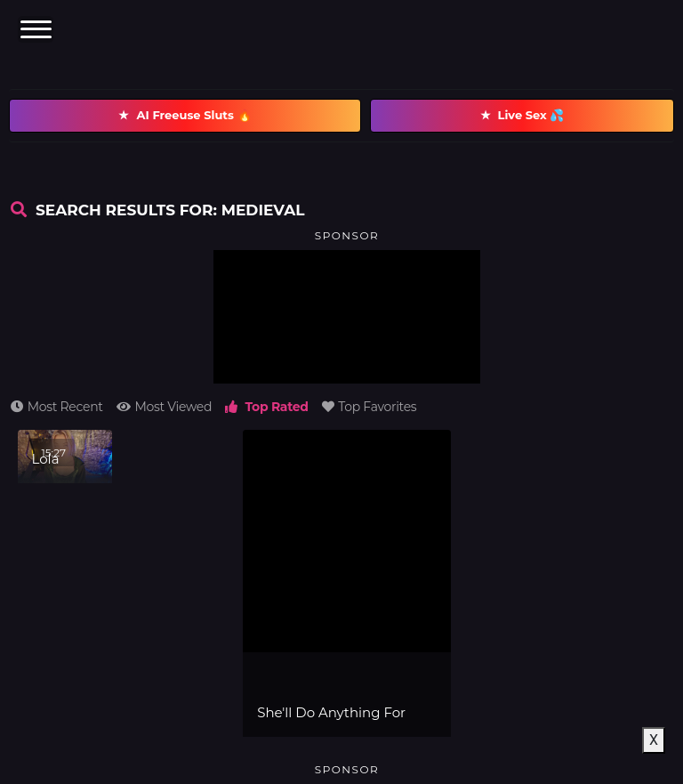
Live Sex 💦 (522, 116)
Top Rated (267, 407)
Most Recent (57, 407)
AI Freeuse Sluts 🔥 (185, 116)
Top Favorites (370, 407)
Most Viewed (164, 407)
